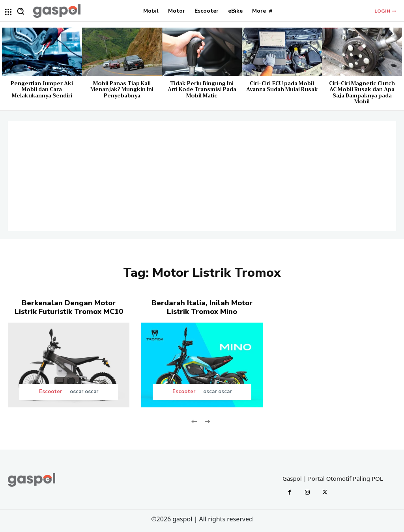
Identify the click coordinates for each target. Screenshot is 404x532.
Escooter (50, 392)
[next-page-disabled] (207, 421)
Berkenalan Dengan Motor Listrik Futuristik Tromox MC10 (69, 307)
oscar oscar (84, 392)
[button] (21, 11)
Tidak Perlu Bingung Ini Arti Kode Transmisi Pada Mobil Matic (202, 90)
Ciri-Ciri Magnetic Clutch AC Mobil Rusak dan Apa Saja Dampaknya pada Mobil (362, 93)
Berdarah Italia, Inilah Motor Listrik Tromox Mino (202, 307)
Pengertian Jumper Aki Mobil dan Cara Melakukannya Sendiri (42, 90)
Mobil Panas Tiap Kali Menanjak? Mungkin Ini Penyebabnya (122, 90)
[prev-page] (194, 421)
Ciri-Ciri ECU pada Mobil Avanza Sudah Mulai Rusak (282, 87)
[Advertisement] (202, 176)
